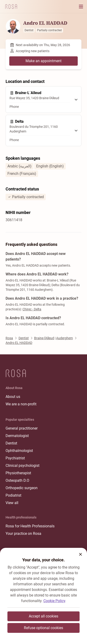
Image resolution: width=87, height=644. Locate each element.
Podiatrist (13, 495)
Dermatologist (17, 436)
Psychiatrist (15, 458)
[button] (81, 554)
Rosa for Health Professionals (30, 526)
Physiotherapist (18, 473)
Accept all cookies (43, 616)
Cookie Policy (54, 601)
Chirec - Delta (32, 309)
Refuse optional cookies (43, 628)
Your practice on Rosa (23, 534)
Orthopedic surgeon (22, 488)
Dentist (11, 443)
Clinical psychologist (23, 466)
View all (12, 503)
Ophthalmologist (19, 451)
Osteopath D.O (17, 480)
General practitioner (22, 428)
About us (13, 397)
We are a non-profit (21, 404)
